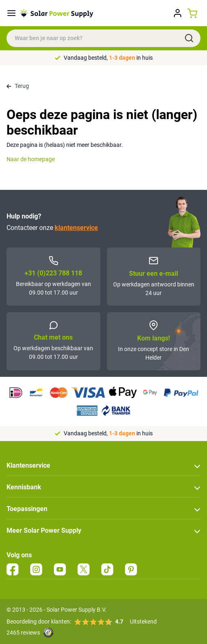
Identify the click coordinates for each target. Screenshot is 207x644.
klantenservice (76, 228)
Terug (18, 86)
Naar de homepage (31, 159)
